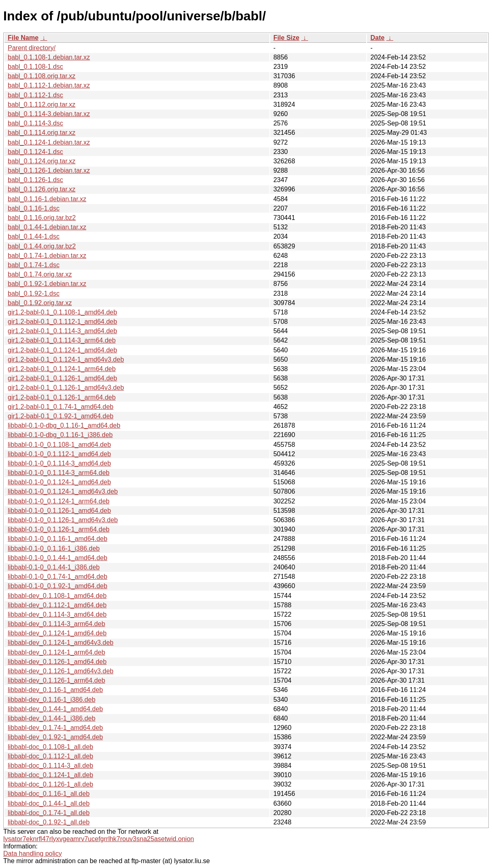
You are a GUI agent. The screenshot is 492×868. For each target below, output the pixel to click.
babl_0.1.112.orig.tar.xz (42, 104)
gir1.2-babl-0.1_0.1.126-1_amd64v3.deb (66, 388)
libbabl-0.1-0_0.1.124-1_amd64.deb (59, 482)
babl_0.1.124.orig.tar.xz (42, 161)
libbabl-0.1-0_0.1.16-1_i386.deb (54, 548)
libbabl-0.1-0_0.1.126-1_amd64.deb (59, 511)
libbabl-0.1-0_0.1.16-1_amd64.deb (58, 539)
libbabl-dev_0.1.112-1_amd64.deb (57, 605)
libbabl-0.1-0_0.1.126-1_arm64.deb (59, 529)
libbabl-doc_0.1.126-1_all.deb (50, 784)
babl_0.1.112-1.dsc (35, 95)
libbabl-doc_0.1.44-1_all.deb (49, 803)
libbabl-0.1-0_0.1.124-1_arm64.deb (59, 501)
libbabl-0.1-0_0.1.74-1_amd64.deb (58, 577)
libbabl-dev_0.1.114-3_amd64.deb (57, 614)
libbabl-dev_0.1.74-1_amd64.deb (55, 728)
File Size (286, 38)
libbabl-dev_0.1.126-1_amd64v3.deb (61, 671)
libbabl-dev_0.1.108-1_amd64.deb (57, 596)
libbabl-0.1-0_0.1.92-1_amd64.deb (58, 586)
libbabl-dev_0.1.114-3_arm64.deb (56, 624)
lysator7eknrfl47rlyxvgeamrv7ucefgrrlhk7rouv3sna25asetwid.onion (99, 839)
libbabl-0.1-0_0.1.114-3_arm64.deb (59, 473)
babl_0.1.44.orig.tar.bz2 (42, 246)
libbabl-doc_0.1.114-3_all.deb (50, 766)
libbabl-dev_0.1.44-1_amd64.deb (55, 709)
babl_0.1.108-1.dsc (35, 67)
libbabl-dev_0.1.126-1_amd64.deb (57, 662)
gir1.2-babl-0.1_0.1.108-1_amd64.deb (62, 312)
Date (377, 38)
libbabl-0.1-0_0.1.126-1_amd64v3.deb (63, 520)
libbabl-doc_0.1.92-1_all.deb (49, 822)
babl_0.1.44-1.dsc (34, 236)
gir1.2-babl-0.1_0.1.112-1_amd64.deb (62, 322)
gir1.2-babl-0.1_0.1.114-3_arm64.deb (62, 340)
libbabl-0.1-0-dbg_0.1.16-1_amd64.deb (64, 425)
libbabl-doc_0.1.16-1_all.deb (49, 794)
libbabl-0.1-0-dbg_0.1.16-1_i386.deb (60, 435)
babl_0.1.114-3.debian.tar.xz (49, 114)
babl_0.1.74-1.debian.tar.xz (47, 256)
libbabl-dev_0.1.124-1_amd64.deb (57, 633)
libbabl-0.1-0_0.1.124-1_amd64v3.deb (63, 491)
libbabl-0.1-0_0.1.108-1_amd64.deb (59, 445)
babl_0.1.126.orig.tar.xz (42, 189)
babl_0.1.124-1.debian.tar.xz (49, 142)
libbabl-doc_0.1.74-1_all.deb (49, 813)
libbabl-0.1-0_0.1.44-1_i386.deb (54, 567)
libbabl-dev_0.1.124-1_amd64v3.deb (61, 643)
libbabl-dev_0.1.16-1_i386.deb (51, 700)
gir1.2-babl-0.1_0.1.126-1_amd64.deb (62, 378)
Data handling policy (33, 854)
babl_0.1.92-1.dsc (34, 293)
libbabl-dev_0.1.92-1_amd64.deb (55, 737)
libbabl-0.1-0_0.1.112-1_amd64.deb (59, 454)
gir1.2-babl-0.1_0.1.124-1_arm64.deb (62, 369)
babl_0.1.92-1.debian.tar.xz (47, 284)
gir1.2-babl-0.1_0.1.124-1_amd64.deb (62, 350)
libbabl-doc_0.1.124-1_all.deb (50, 775)
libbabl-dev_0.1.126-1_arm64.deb (56, 680)
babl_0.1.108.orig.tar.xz (42, 76)
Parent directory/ (32, 48)
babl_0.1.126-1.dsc (35, 180)
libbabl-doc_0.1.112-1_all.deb (50, 756)
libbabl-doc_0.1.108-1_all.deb (50, 747)
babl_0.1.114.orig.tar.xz (42, 133)
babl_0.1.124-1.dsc (35, 152)
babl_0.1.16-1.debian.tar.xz (47, 199)
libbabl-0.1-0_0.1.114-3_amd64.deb (59, 463)
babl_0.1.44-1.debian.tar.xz (47, 227)
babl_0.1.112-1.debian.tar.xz (49, 85)
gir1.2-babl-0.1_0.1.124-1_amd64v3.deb (66, 359)
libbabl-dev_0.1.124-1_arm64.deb (56, 652)
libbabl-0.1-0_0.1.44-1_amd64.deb (58, 558)
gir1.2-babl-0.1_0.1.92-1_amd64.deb (61, 416)
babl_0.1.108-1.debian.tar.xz (49, 57)
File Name (23, 38)
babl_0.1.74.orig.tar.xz (40, 274)
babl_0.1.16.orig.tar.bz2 (42, 218)
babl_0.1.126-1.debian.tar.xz (49, 170)
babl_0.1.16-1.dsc (34, 208)
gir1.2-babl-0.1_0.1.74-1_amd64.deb (61, 407)
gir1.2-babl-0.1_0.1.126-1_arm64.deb (62, 397)
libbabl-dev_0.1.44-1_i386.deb (51, 718)
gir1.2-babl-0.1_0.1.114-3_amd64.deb (62, 331)
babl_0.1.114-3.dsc (35, 123)
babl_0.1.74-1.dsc (34, 265)
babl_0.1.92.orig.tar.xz (40, 303)
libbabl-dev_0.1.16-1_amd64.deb (55, 690)
